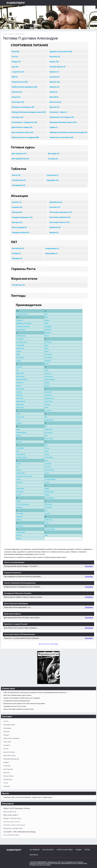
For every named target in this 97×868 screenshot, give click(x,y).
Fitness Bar (7, 766)
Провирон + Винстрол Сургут (12, 818)
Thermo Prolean (8, 776)
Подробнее (89, 566)
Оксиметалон (8, 779)
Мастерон (7, 732)
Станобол (7, 745)
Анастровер (7, 728)
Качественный (8, 769)
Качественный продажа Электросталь (12, 822)
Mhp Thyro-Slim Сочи (10, 812)
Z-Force (6, 721)
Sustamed (7, 786)
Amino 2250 (7, 742)
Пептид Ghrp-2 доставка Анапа (13, 828)
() (40, 644)
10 (56, 644)
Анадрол (6, 762)
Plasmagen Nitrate (9, 725)
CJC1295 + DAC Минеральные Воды (19, 832)
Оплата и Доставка (65, 850)
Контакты (34, 855)
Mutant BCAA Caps (9, 755)
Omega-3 (6, 735)
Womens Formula (9, 752)
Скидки (79, 850)
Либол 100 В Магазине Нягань (17, 808)
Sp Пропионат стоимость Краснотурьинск (14, 825)
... (58, 644)
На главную (35, 850)
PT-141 (6, 783)
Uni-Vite (6, 749)
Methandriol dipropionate (11, 759)
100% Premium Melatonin (11, 738)
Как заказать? (48, 850)
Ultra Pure (7, 773)
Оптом (87, 850)
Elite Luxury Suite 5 (11, 815)
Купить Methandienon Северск (11, 835)
